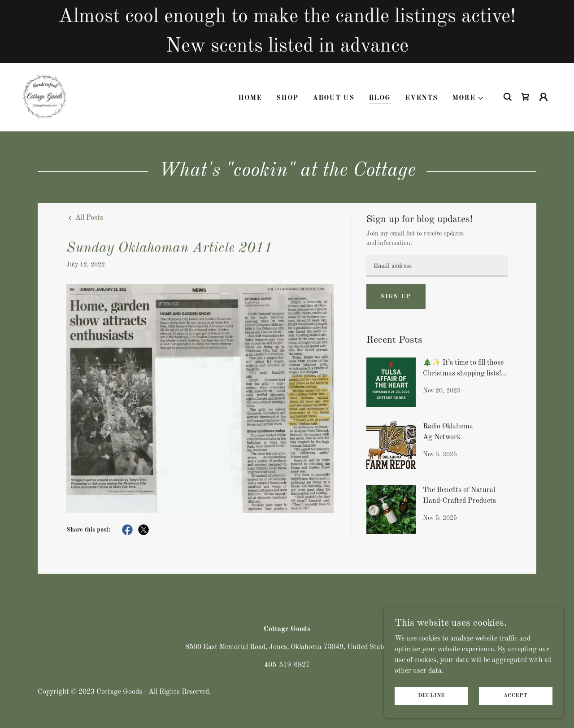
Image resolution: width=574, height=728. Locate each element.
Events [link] (421, 97)
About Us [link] (333, 97)
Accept (516, 696)
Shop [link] (287, 97)
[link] (44, 96)
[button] (468, 97)
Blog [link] (380, 97)
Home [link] (250, 97)
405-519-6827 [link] (287, 665)
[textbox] (437, 266)
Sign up (396, 296)
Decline (431, 696)
